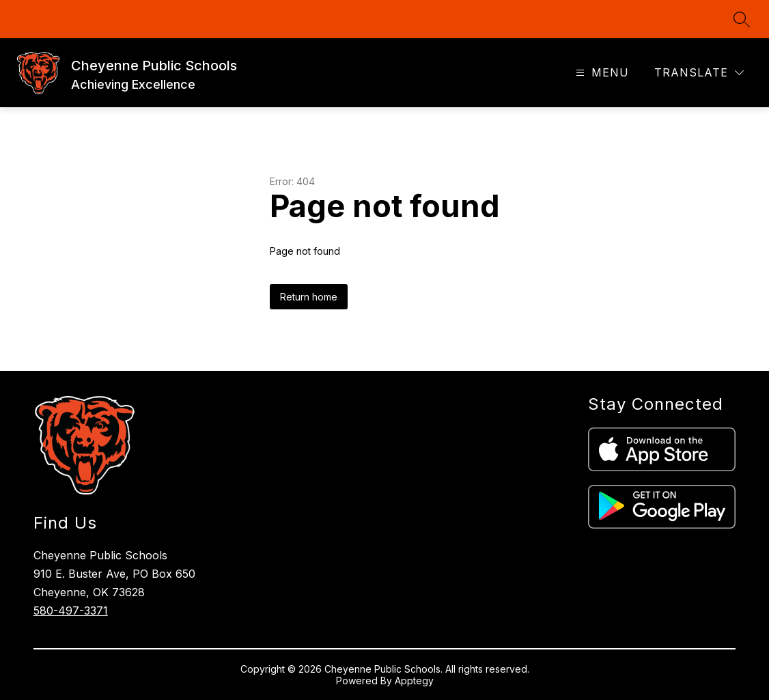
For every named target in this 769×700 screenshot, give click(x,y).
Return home (309, 297)
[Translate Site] (699, 73)
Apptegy (414, 681)
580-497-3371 (71, 611)
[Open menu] (601, 73)
